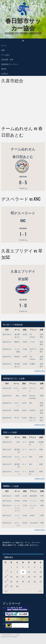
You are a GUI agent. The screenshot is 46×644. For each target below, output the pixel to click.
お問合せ (5, 73)
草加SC (17, 357)
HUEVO (32, 410)
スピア (33, 342)
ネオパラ (33, 449)
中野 (42, 496)
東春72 (17, 342)
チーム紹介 (6, 55)
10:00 (25, 342)
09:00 (25, 523)
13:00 (25, 496)
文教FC (33, 364)
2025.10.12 (7, 471)
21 (5, 582)
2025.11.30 (7, 457)
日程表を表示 (40, 371)
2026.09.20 (7, 388)
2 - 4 (24, 457)
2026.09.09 (7, 418)
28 (5, 586)
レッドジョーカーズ (17, 508)
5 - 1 (24, 471)
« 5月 (6, 591)
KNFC (17, 496)
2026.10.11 (7, 334)
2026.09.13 (7, 349)
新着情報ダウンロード (10, 64)
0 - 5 (24, 449)
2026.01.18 (7, 442)
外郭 (42, 388)
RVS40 (17, 501)
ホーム (4, 45)
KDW (32, 515)
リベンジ (33, 501)
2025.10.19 (7, 464)
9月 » (40, 591)
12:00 (25, 334)
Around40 (34, 523)
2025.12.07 (7, 449)
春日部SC (34, 496)
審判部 (4, 69)
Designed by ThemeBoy (9, 637)
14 (5, 577)
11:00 (25, 505)
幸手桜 (16, 410)
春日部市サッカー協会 (23, 24)
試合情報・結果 (7, 59)
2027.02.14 (7, 496)
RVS (17, 396)
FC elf (17, 418)
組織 (3, 50)
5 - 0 (24, 442)
